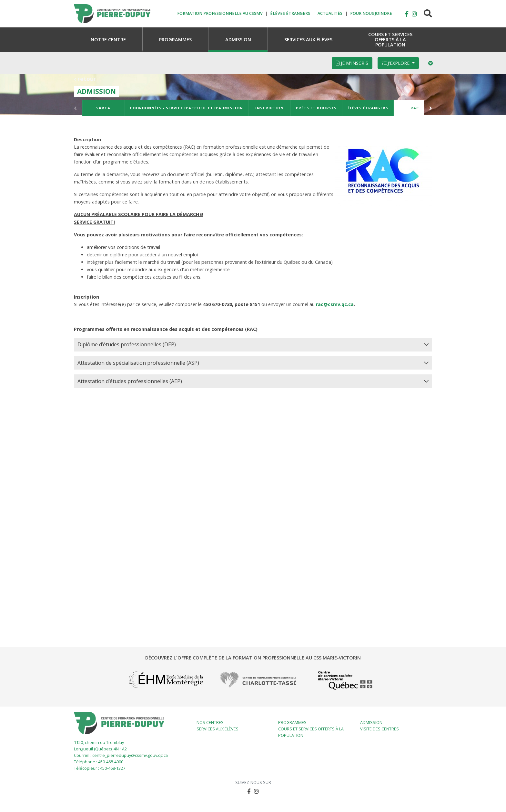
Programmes (292, 723)
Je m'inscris (352, 63)
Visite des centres (379, 729)
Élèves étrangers (368, 108)
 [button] (407, 14)
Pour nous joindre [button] (371, 14)
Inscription (269, 108)
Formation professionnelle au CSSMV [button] (220, 14)
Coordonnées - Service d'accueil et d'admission (186, 108)
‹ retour (85, 79)
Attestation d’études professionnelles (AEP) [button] (130, 381)
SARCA (103, 108)
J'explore (396, 63)
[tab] (253, 345)
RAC (415, 108)
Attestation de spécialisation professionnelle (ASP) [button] (138, 363)
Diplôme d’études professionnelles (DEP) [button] (127, 344)
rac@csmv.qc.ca (335, 304)
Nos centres (210, 723)
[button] (414, 14)
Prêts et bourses (316, 108)
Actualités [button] (330, 14)
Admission (371, 723)
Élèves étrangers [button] (290, 14)
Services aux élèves (218, 729)
